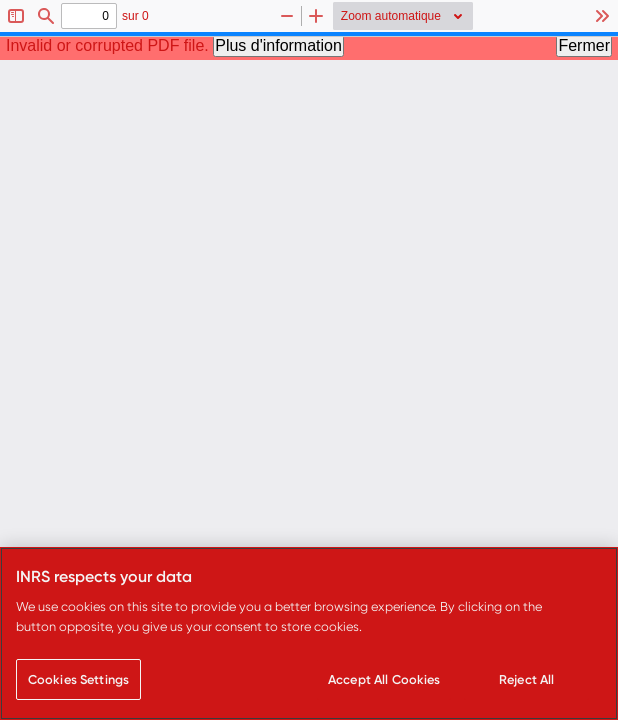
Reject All (526, 679)
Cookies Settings (78, 679)
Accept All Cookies (384, 679)
